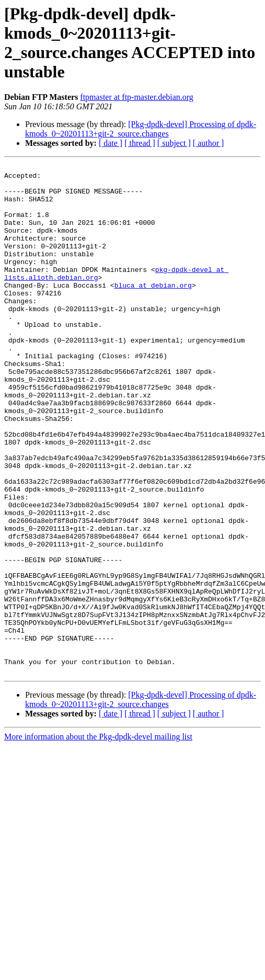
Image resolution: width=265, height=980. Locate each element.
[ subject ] (174, 143)
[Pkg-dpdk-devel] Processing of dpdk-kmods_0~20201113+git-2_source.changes (141, 129)
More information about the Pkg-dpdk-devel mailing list (98, 839)
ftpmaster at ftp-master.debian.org (137, 97)
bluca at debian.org (153, 310)
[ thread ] (140, 143)
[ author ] (209, 143)
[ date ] (111, 143)
